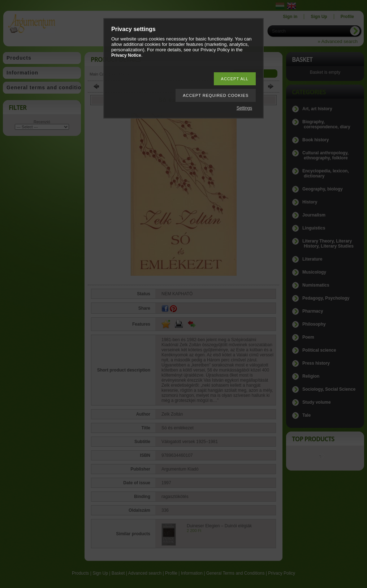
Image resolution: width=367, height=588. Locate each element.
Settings (244, 108)
